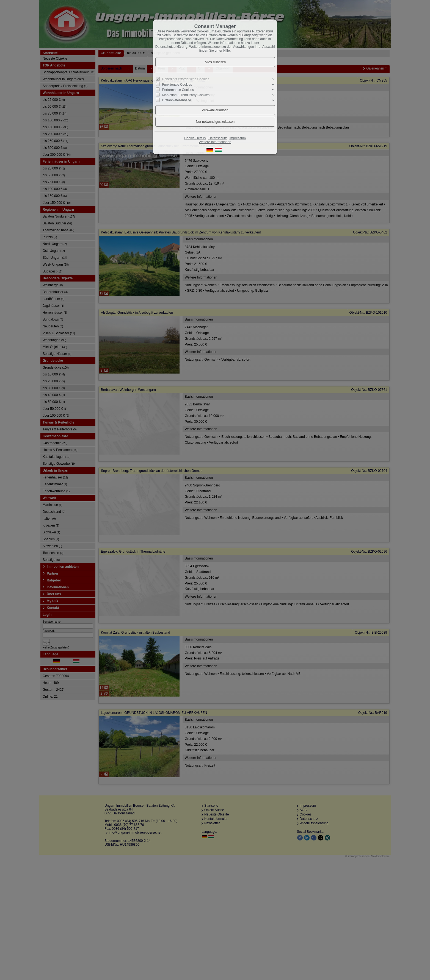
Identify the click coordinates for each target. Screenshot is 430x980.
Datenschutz (218, 138)
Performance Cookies (178, 90)
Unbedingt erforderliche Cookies (186, 79)
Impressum (237, 138)
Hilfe (227, 51)
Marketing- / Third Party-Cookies (186, 95)
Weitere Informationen (215, 142)
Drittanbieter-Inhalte (177, 100)
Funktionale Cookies (177, 84)
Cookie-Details (195, 138)
